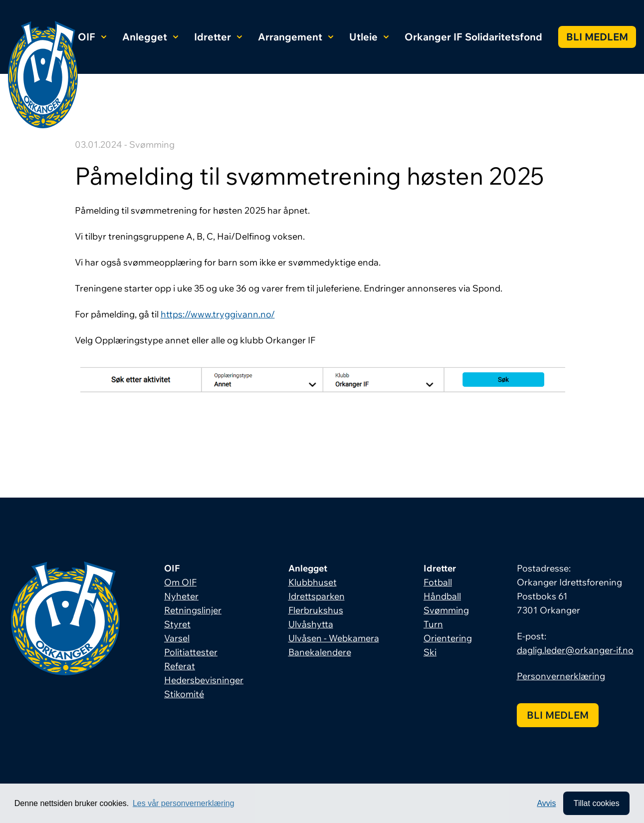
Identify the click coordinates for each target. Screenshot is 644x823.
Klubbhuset (313, 582)
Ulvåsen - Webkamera (334, 638)
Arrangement (296, 37)
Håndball (442, 596)
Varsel (177, 638)
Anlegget (150, 37)
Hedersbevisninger (204, 680)
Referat (180, 666)
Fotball (438, 582)
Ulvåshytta (311, 624)
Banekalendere (320, 652)
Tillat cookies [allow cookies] (596, 803)
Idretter (218, 37)
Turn (433, 624)
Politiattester (191, 652)
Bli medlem (597, 37)
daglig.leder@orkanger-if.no (575, 650)
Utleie (369, 37)
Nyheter (181, 596)
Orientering (448, 638)
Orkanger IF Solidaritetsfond (473, 37)
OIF (92, 37)
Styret (177, 624)
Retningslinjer (193, 610)
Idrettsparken (317, 596)
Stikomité (184, 694)
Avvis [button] (545, 803)
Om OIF (180, 582)
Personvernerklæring (561, 676)
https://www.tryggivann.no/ (218, 314)
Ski (430, 652)
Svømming (446, 610)
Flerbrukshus (316, 610)
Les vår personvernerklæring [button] (184, 803)
